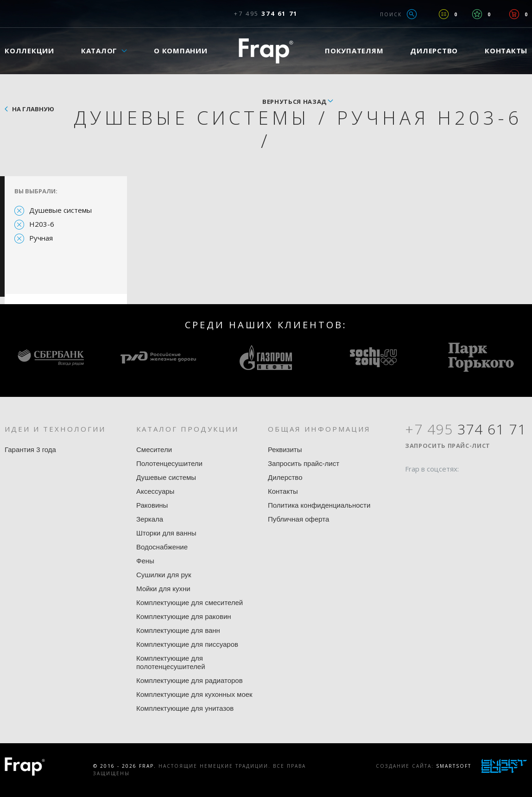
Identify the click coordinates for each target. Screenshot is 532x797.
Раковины (152, 505)
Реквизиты (285, 450)
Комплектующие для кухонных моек (194, 694)
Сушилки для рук (164, 575)
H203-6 (42, 224)
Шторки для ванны (166, 533)
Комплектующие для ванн (178, 630)
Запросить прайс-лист (304, 463)
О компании (181, 51)
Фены (145, 561)
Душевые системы (60, 210)
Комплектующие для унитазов (185, 708)
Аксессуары (155, 491)
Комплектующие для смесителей (190, 603)
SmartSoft (454, 766)
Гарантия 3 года (30, 450)
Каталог (99, 51)
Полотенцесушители (169, 463)
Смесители (154, 450)
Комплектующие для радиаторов (190, 680)
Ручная (41, 238)
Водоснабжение (162, 547)
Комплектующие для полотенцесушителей (171, 662)
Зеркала (150, 519)
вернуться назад (294, 102)
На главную (33, 109)
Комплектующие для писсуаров (187, 644)
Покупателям (354, 51)
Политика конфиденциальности (319, 505)
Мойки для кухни (163, 589)
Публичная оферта (298, 519)
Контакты (283, 491)
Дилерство (434, 51)
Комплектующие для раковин (184, 616)
